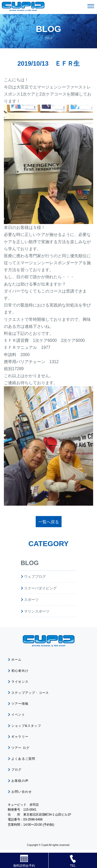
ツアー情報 (20, 704)
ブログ (17, 770)
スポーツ (31, 600)
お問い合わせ (22, 792)
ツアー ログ (21, 748)
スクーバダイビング (40, 588)
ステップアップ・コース (30, 693)
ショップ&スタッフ (26, 726)
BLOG (30, 563)
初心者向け (20, 671)
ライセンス (20, 682)
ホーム (17, 660)
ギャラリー (20, 737)
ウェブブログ (35, 577)
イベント (18, 715)
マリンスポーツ (37, 611)
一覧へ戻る (49, 522)
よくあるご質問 (23, 759)
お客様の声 (20, 781)
